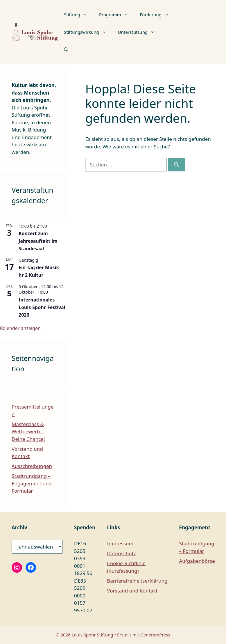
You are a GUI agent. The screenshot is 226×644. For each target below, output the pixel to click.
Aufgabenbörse (197, 561)
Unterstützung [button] (139, 32)
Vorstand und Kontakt (132, 591)
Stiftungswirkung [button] (88, 32)
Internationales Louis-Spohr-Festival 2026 (42, 307)
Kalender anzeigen (20, 328)
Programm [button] (117, 15)
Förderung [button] (157, 15)
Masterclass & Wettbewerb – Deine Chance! (28, 432)
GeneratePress (155, 635)
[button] (66, 49)
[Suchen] (176, 165)
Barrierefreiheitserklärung (137, 581)
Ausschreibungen (32, 466)
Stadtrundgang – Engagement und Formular (32, 483)
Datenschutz (121, 553)
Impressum (120, 543)
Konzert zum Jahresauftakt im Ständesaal (38, 241)
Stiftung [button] (79, 15)
